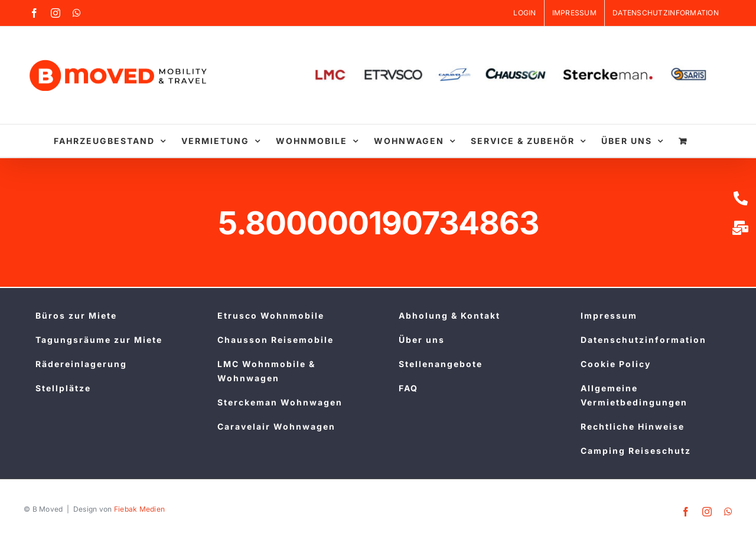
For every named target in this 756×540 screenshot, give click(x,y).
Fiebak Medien (140, 509)
